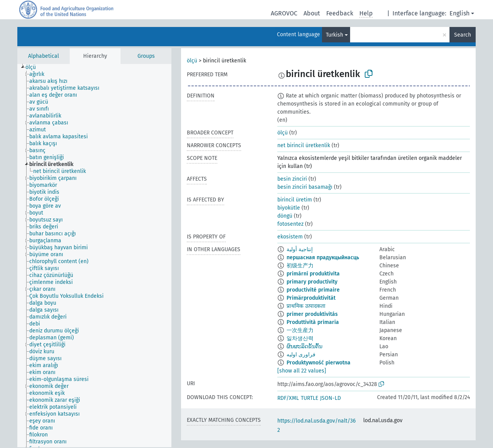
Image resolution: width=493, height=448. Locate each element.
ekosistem (290, 237)
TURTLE (309, 398)
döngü (285, 216)
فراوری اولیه (301, 355)
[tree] (94, 256)
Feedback (340, 13)
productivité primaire (313, 290)
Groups (146, 56)
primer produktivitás (312, 314)
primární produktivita (313, 274)
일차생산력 (300, 338)
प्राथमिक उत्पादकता (306, 306)
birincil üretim (295, 200)
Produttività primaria (313, 322)
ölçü (192, 61)
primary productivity (312, 282)
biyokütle (289, 208)
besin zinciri (292, 179)
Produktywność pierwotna (319, 363)
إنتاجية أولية (300, 249)
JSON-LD (330, 398)
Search (463, 35)
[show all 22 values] (302, 371)
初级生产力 (300, 266)
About (312, 13)
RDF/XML (288, 398)
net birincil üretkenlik (304, 145)
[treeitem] (34, 67)
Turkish (335, 35)
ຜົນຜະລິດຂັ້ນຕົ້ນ (304, 346)
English (459, 13)
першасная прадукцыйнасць (323, 258)
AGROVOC (284, 13)
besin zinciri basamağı (305, 187)
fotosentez (290, 224)
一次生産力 (300, 330)
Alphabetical (44, 56)
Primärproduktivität (311, 298)
